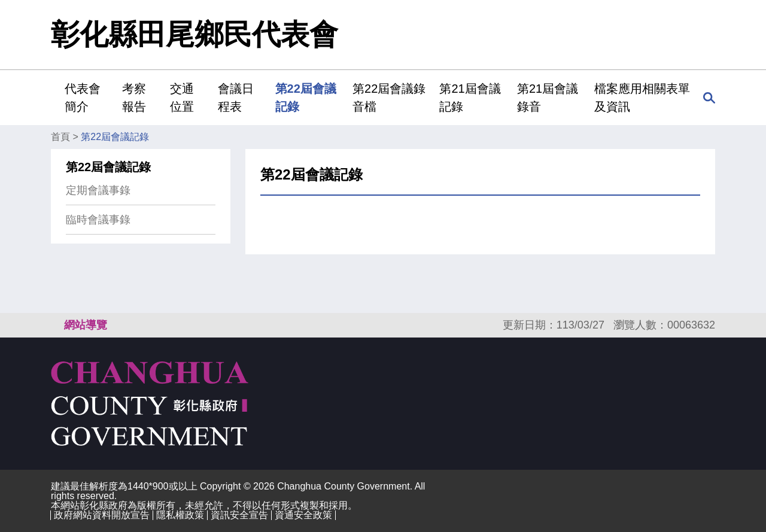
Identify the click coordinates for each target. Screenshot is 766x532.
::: (55, 97)
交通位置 (182, 98)
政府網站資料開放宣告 (102, 515)
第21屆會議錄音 (548, 98)
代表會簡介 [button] (83, 98)
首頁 (60, 137)
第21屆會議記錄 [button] (470, 98)
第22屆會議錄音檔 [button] (389, 98)
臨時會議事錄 (98, 220)
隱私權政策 (180, 515)
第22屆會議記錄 (115, 137)
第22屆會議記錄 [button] (306, 98)
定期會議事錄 (98, 190)
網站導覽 (86, 325)
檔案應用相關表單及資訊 (642, 98)
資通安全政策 (303, 515)
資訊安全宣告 (239, 515)
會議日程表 (236, 98)
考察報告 (134, 98)
